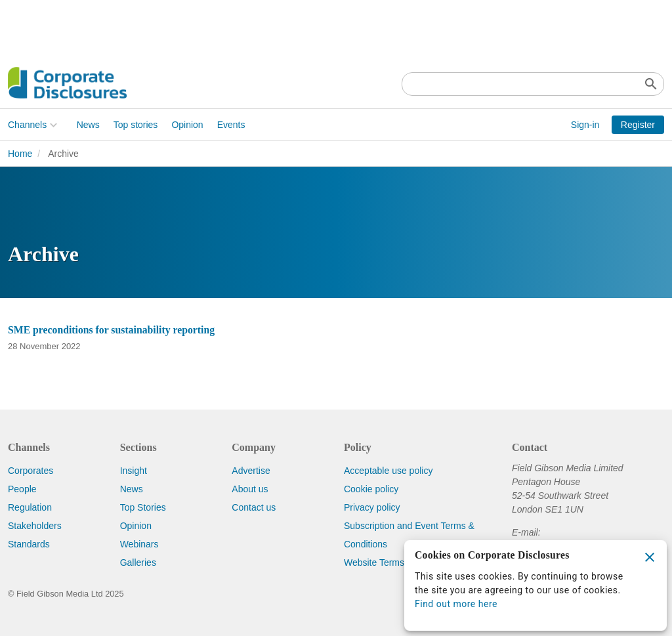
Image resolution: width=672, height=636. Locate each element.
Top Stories (143, 507)
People (22, 489)
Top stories (136, 125)
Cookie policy (371, 489)
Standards (29, 544)
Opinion (187, 125)
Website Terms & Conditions (401, 562)
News (88, 125)
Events (231, 125)
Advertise (251, 471)
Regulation (30, 507)
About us (250, 489)
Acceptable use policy (388, 471)
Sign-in (585, 125)
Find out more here (456, 604)
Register (638, 125)
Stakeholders (35, 526)
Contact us (254, 507)
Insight (134, 471)
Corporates (31, 471)
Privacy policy (372, 507)
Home (20, 154)
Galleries (138, 562)
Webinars (139, 544)
